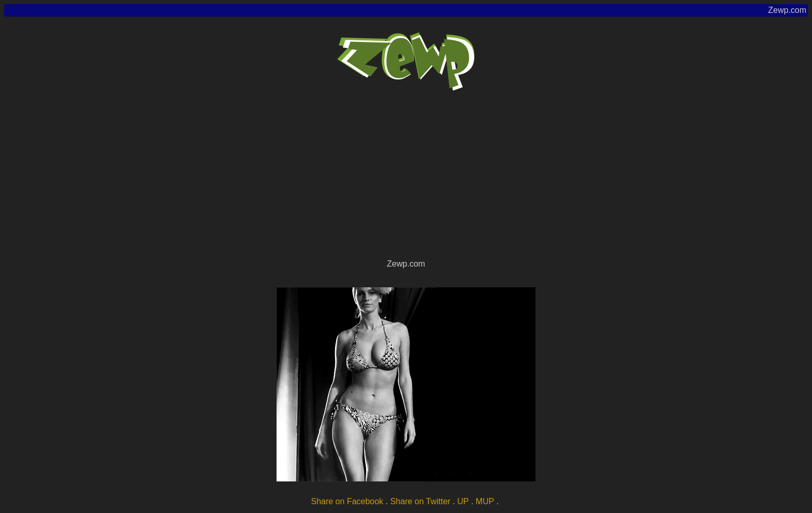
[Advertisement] (406, 179)
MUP (485, 501)
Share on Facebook (347, 501)
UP (463, 501)
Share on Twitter (420, 501)
